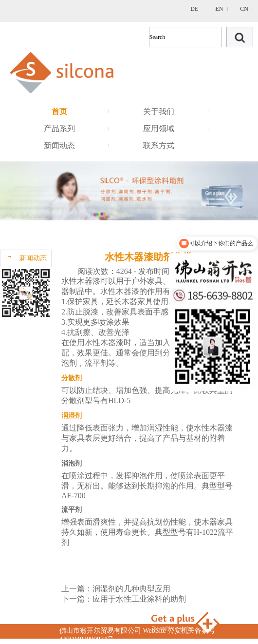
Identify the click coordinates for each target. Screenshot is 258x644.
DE (194, 9)
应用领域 (159, 128)
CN (244, 9)
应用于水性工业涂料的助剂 (139, 599)
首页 (59, 111)
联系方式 (159, 146)
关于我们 (159, 111)
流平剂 (72, 510)
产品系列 (59, 128)
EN (219, 9)
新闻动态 (59, 146)
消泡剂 (72, 463)
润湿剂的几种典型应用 (131, 589)
